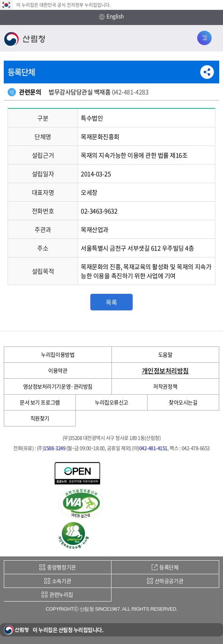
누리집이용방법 (58, 354)
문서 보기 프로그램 (40, 402)
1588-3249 (54, 448)
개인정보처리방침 (165, 371)
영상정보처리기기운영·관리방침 (58, 386)
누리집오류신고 (111, 402)
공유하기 (207, 72)
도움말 (165, 354)
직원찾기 (40, 418)
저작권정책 (165, 386)
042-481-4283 (130, 92)
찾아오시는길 (183, 402)
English (111, 16)
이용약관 (58, 370)
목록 (111, 302)
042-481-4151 (153, 448)
